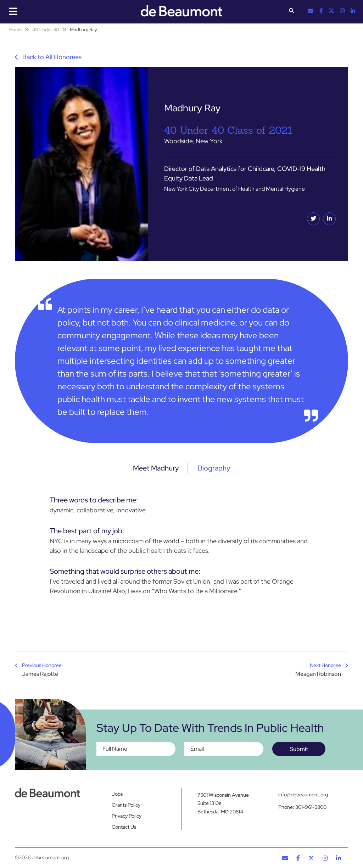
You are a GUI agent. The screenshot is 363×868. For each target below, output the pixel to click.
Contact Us (124, 827)
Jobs (117, 794)
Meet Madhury (156, 468)
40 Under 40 (46, 30)
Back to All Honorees (48, 57)
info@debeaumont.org (303, 795)
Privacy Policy (127, 816)
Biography (214, 468)
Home (15, 30)
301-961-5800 (311, 807)
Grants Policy (126, 805)
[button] (291, 11)
